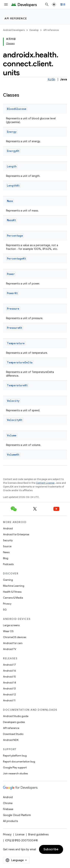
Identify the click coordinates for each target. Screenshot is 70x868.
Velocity (13, 401)
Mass (10, 201)
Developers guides (14, 722)
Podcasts (8, 564)
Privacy (7, 604)
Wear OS (8, 631)
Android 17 (9, 665)
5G (5, 610)
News (6, 552)
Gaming (8, 580)
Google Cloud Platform (17, 815)
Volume (12, 435)
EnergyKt (13, 151)
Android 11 (9, 700)
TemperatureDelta (20, 362)
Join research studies (15, 773)
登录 (63, 4)
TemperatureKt (17, 385)
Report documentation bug (19, 762)
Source (7, 546)
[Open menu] (6, 4)
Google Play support (15, 767)
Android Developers (14, 30)
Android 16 (10, 671)
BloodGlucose (17, 109)
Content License (45, 483)
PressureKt (15, 328)
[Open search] (47, 4)
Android (8, 528)
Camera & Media (13, 598)
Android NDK (11, 740)
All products (10, 821)
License (20, 834)
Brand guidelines (38, 834)
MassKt (11, 220)
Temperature (16, 343)
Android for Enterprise (16, 534)
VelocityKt (15, 420)
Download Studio (13, 734)
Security (8, 540)
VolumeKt (13, 455)
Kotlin (51, 80)
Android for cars (13, 643)
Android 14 (10, 683)
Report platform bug (15, 756)
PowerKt (12, 293)
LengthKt (13, 186)
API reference (16, 18)
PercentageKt (16, 259)
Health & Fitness (12, 592)
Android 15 (9, 677)
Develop (34, 30)
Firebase (8, 809)
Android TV (10, 649)
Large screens (11, 625)
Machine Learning (14, 586)
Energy (12, 132)
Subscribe (51, 849)
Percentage (15, 236)
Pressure (13, 309)
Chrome (8, 803)
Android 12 (9, 694)
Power (11, 274)
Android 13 (9, 689)
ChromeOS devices (15, 637)
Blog (6, 558)
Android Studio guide (16, 716)
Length (12, 166)
